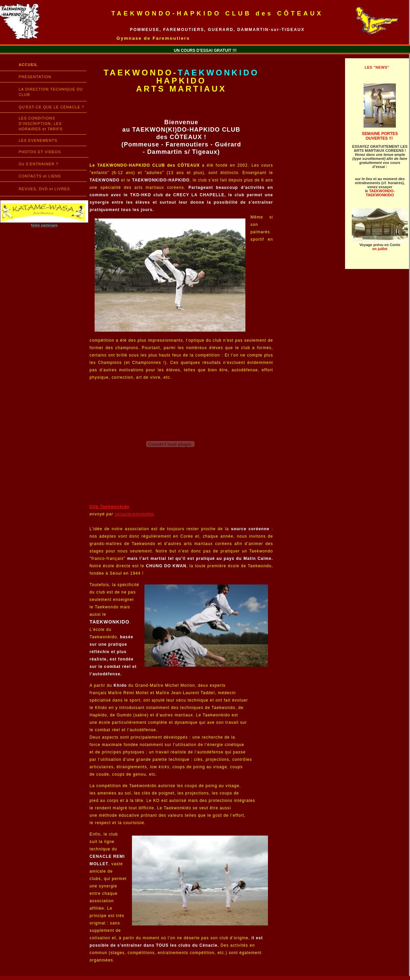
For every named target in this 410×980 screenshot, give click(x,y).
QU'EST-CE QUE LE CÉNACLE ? (52, 107)
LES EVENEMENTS (38, 140)
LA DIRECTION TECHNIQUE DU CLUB (51, 92)
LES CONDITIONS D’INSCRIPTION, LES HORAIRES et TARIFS (41, 124)
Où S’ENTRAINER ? (39, 164)
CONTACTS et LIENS (40, 176)
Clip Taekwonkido (110, 507)
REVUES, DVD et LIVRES (44, 189)
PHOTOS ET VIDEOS (40, 152)
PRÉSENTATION (35, 77)
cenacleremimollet (134, 514)
